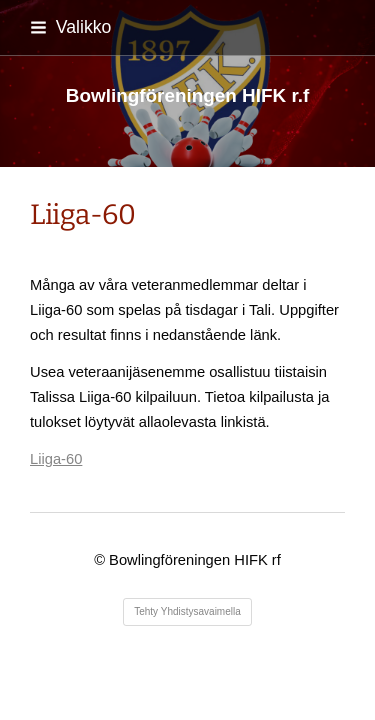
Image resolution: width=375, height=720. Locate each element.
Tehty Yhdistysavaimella (187, 611)
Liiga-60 (56, 459)
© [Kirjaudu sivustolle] (101, 560)
